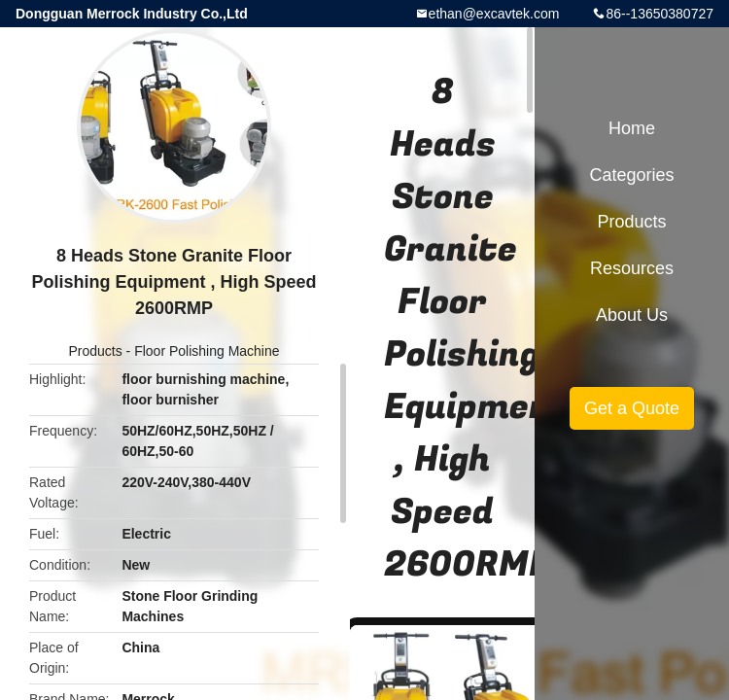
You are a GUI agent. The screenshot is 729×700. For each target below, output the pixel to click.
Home (632, 128)
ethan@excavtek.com (494, 14)
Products (95, 351)
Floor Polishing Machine (207, 351)
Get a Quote (632, 408)
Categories (631, 175)
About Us (632, 315)
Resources (632, 268)
